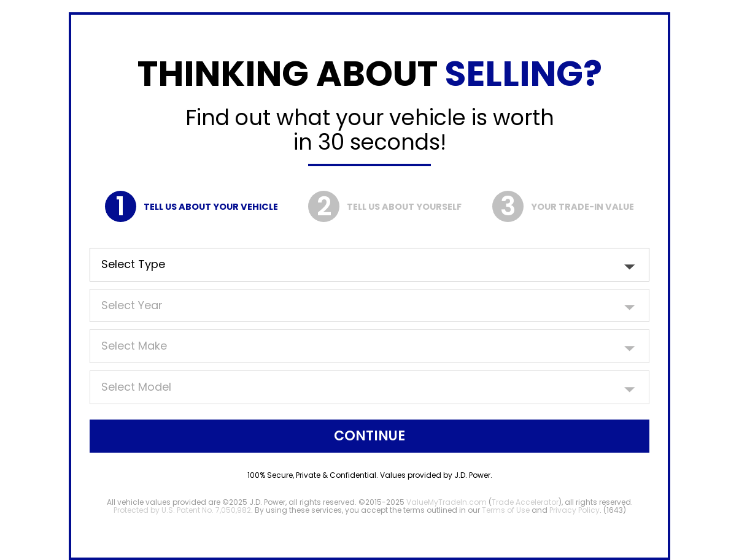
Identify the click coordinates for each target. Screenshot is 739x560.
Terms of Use (506, 510)
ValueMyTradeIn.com (447, 502)
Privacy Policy (575, 510)
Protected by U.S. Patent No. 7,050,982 (182, 510)
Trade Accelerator (525, 502)
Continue (369, 436)
